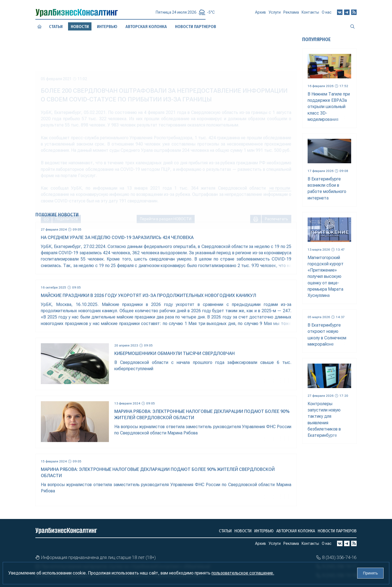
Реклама (291, 14)
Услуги (275, 14)
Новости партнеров (337, 531)
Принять (370, 573)
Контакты (310, 14)
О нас (327, 13)
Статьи (56, 27)
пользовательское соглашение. (243, 573)
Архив (261, 14)
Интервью (264, 531)
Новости (243, 531)
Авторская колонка (296, 531)
